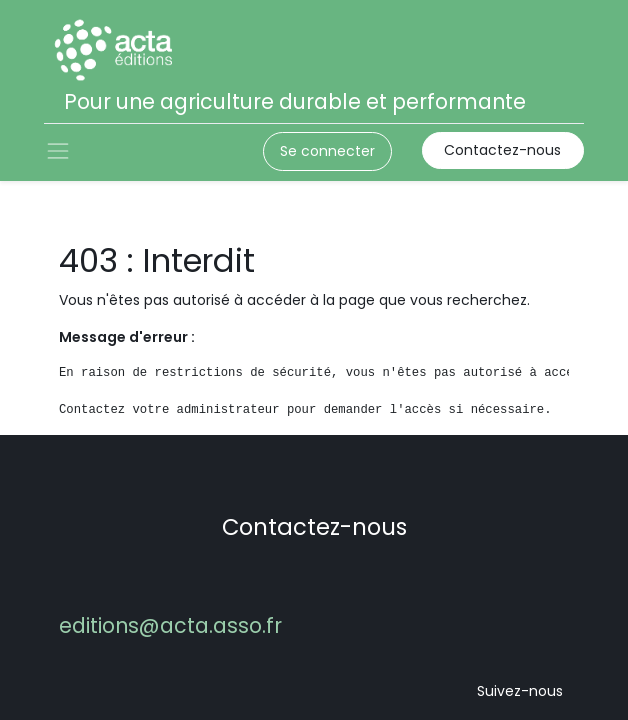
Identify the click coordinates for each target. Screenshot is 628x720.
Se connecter (327, 151)
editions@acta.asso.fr (170, 625)
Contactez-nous (502, 150)
